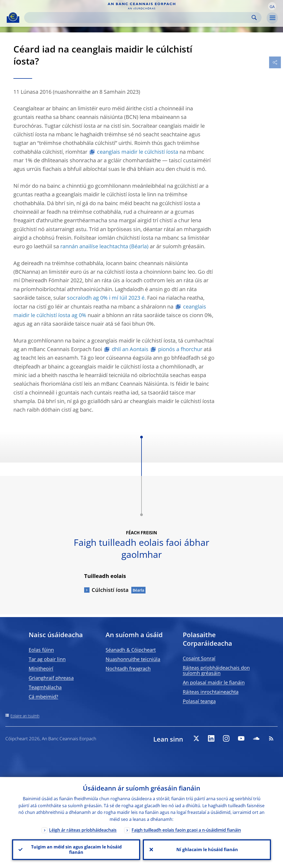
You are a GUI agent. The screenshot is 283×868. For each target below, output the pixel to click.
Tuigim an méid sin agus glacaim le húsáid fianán (76, 850)
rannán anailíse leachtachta (94, 246)
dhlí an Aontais (130, 349)
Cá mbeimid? (43, 697)
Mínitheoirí (41, 668)
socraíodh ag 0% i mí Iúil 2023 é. (106, 298)
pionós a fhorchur (180, 349)
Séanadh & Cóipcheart (131, 650)
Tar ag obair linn (47, 659)
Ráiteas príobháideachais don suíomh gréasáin (216, 670)
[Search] (139, 18)
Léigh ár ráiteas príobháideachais (83, 830)
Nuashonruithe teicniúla (133, 659)
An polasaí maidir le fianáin (214, 682)
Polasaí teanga (199, 701)
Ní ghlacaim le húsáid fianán (207, 850)
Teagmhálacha (45, 687)
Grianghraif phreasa (51, 678)
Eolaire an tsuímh (25, 716)
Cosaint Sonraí (199, 658)
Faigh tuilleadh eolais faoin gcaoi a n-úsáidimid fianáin (186, 830)
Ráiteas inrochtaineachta (211, 692)
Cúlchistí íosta (110, 590)
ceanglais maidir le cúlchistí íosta (138, 152)
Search (254, 18)
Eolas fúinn (41, 650)
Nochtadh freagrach (128, 668)
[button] (272, 6)
